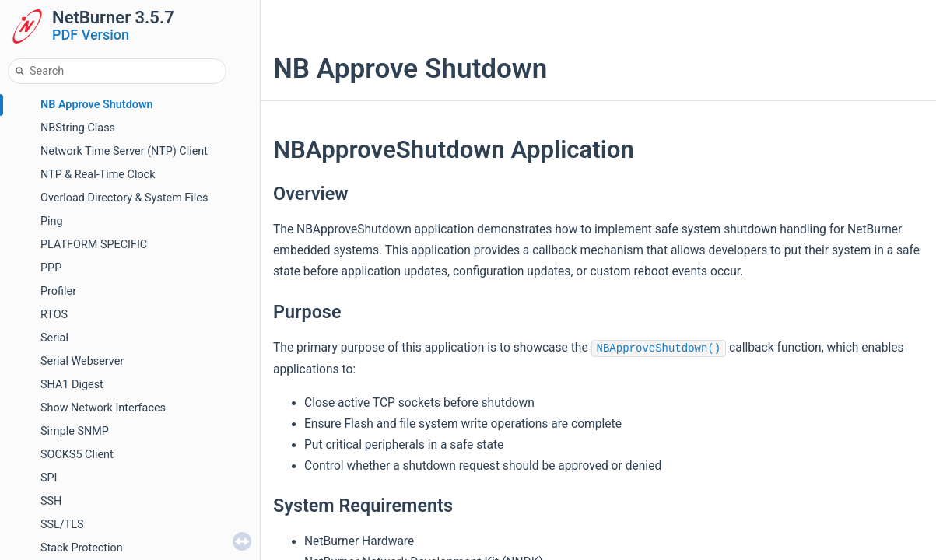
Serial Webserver (82, 361)
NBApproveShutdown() (659, 348)
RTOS (54, 315)
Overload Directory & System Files (124, 198)
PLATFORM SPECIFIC (94, 245)
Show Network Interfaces (103, 408)
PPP (51, 268)
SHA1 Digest (72, 385)
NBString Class (78, 128)
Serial (54, 338)
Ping (52, 221)
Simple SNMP (75, 431)
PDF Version (91, 35)
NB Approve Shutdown (97, 105)
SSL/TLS (62, 525)
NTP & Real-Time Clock (98, 175)
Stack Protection (82, 548)
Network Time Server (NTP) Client (124, 151)
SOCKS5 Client (77, 455)
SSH (51, 501)
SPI (49, 478)
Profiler (58, 291)
